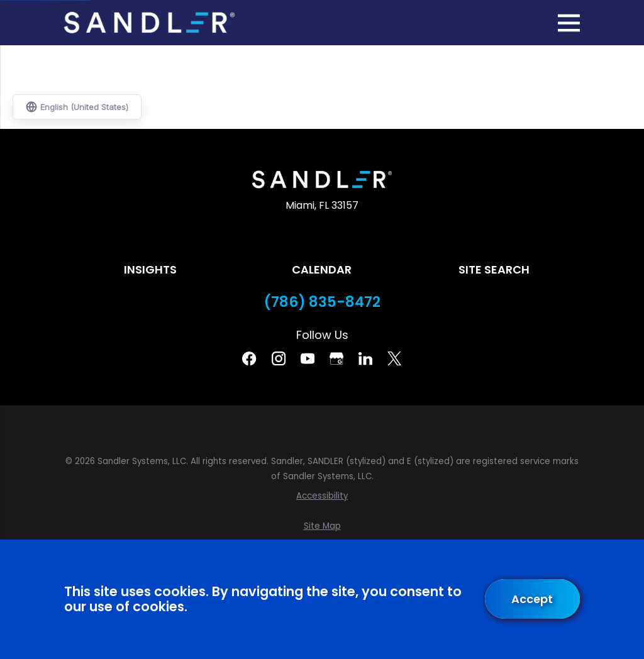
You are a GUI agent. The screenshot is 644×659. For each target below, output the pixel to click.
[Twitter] (394, 358)
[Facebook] (249, 358)
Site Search (494, 269)
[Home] (149, 23)
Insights (150, 269)
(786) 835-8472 (322, 302)
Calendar (322, 269)
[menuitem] (322, 496)
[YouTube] (308, 358)
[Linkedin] (365, 358)
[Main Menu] (569, 23)
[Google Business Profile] (336, 358)
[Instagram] (279, 358)
